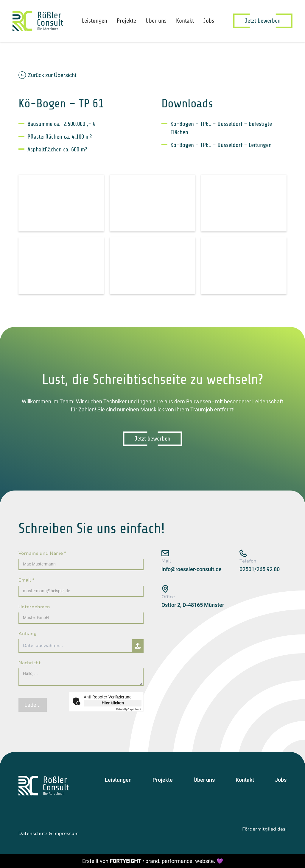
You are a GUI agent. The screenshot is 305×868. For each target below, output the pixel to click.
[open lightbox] (61, 203)
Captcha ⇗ (129, 709)
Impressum (66, 833)
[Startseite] (44, 786)
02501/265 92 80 (260, 569)
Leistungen (95, 21)
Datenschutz (33, 833)
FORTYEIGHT (125, 861)
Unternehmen (34, 607)
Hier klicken (113, 703)
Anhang (28, 634)
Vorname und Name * (42, 553)
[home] (38, 21)
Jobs (209, 21)
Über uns (156, 21)
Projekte (126, 21)
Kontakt (185, 21)
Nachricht (30, 663)
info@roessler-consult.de (192, 569)
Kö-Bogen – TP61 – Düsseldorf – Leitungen (221, 145)
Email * (26, 580)
